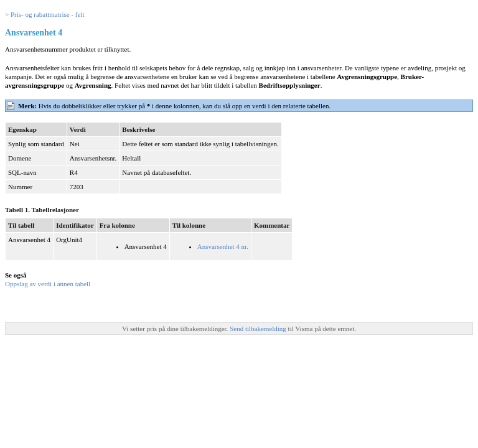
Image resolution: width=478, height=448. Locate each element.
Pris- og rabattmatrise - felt (48, 14)
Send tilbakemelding (259, 329)
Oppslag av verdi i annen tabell (48, 284)
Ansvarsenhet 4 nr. (223, 246)
